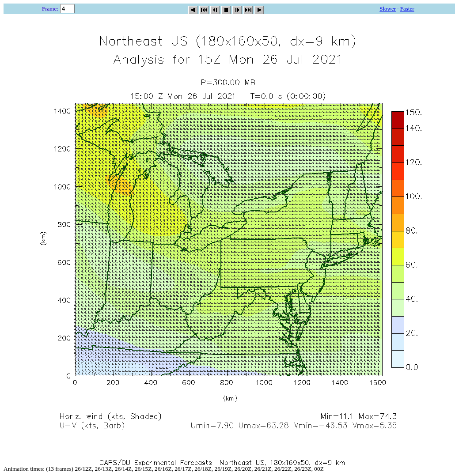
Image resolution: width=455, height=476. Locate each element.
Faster (407, 9)
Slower (388, 9)
